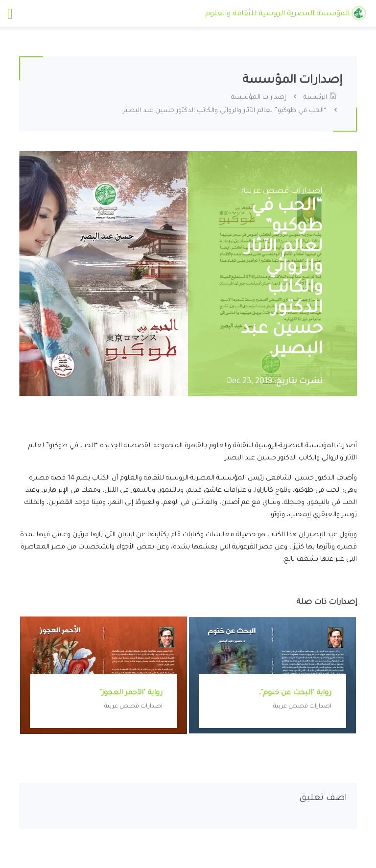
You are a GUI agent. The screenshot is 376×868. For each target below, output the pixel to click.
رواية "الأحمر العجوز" (131, 693)
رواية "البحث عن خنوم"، (295, 693)
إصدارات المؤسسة (258, 98)
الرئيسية (320, 98)
